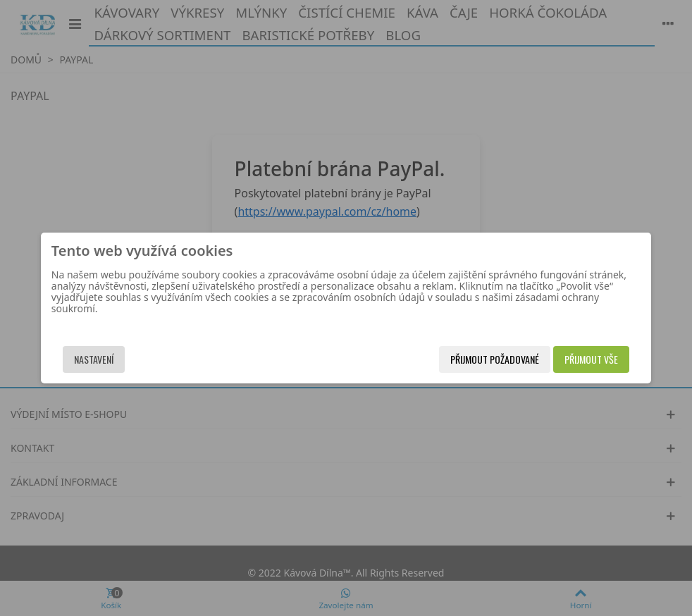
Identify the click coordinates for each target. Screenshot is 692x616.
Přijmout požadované (467, 359)
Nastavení (122, 359)
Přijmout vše (563, 359)
